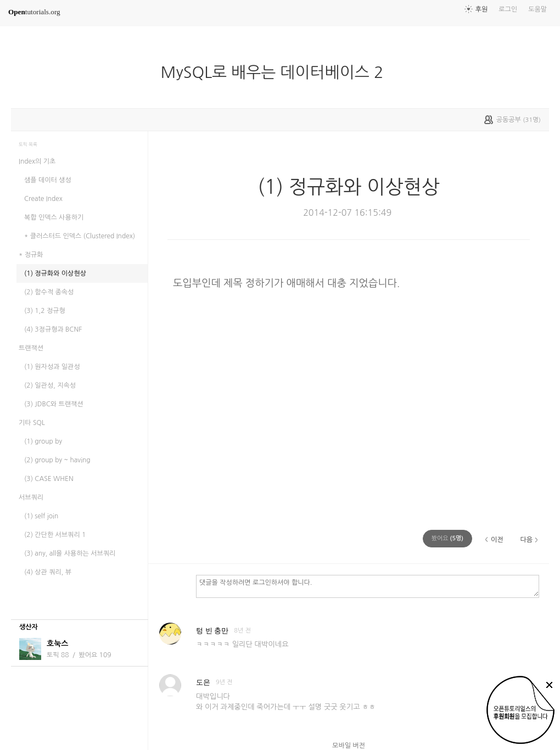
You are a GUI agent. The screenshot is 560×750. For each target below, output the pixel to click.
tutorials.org (34, 12)
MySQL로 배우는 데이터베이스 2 (279, 72)
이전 (497, 540)
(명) (447, 538)
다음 (526, 540)
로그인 (508, 9)
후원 (482, 9)
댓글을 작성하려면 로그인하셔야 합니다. (368, 586)
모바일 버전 (349, 746)
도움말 (537, 9)
